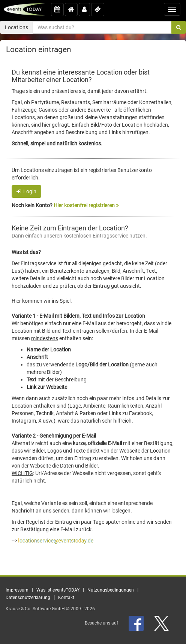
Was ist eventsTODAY (58, 590)
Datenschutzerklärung (28, 598)
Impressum (17, 590)
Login (26, 191)
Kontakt (66, 598)
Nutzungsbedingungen (111, 590)
